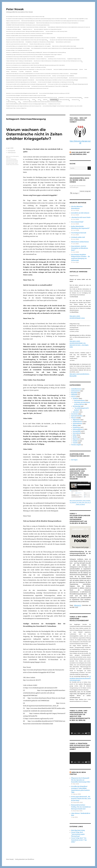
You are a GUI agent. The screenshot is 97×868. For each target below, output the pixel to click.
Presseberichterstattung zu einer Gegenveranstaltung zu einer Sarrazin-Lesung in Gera (24, 106)
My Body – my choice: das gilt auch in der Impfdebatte (63, 76)
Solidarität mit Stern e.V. (28, 29)
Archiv (7, 100)
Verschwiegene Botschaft (79, 233)
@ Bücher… (46, 100)
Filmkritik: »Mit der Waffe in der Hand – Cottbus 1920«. (40, 44)
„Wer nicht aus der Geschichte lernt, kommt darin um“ (17, 44)
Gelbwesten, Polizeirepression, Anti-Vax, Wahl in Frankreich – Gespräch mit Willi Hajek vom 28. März (26, 67)
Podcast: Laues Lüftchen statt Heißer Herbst (15, 42)
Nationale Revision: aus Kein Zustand (63, 42)
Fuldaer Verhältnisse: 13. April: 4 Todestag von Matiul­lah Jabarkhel (19, 61)
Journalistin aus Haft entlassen (80, 213)
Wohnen (81, 69)
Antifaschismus (77, 422)
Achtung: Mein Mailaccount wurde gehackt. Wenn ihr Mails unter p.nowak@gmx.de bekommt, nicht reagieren (28, 46)
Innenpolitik (11, 151)
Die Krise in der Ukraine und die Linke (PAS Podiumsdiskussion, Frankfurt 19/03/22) (23, 63)
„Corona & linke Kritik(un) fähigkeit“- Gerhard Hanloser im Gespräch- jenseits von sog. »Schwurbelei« (26, 95)
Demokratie (36, 72)
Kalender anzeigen (85, 191)
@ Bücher (76, 399)
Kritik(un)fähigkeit (74, 74)
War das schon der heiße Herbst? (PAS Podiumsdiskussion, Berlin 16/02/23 (65, 40)
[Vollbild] (89, 733)
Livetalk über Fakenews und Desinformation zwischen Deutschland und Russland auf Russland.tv (42, 102)
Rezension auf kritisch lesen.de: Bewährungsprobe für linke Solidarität (20, 80)
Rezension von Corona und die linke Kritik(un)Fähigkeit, (17, 78)
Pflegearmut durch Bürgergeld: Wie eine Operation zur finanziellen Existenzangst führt (81, 780)
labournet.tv (78, 605)
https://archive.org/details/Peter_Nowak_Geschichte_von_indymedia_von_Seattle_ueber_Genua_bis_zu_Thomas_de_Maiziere (80, 502)
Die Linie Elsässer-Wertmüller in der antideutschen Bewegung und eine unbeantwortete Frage (25, 17)
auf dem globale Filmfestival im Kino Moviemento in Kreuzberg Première (80, 678)
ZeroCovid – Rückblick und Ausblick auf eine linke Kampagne (66, 69)
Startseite (86, 98)
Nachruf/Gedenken (77, 416)
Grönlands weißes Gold (78, 237)
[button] (75, 193)
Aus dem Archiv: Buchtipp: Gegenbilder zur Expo (78, 19)
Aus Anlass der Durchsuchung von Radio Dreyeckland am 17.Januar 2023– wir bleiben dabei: (24, 57)
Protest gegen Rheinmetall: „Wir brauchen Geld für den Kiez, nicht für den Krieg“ (81, 799)
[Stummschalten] (86, 733)
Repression (76, 439)
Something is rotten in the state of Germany (57, 59)
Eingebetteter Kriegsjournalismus (74, 59)
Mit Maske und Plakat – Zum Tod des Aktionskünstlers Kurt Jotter (19, 50)
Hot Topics (74, 460)
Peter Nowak (15, 9)
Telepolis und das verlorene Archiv (13, 21)
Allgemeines (76, 420)
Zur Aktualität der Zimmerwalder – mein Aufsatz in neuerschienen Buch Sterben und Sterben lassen (26, 27)
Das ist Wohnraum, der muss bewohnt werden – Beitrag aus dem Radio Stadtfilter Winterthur (25, 31)
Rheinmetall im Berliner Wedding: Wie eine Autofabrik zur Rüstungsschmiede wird (81, 807)
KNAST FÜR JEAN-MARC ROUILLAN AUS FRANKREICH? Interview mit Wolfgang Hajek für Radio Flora (26, 104)
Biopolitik (74, 393)
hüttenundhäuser (78, 429)
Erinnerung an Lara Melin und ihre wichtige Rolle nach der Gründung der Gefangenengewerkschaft (26, 84)
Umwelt (75, 443)
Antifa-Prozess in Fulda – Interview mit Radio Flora (16, 108)
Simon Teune (9, 160)
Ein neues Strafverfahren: (49, 57)
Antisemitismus (14, 72)
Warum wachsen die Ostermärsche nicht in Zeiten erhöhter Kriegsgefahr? (34, 134)
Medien (75, 437)
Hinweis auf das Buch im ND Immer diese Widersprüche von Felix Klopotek (21, 82)
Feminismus (76, 427)
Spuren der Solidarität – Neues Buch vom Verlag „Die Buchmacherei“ (48, 29)
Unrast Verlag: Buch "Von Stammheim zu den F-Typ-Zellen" (79, 840)
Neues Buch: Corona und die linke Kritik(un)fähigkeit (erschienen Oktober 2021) (22, 93)
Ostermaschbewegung (11, 159)
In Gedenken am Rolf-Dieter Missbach (14, 29)
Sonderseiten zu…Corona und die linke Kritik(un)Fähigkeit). (70, 98)
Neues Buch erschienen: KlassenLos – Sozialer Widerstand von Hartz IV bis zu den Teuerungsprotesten (27, 40)
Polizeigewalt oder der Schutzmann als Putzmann (67, 38)
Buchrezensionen (79, 400)
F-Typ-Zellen (21, 72)
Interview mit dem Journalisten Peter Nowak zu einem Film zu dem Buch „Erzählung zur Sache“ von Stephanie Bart (29, 33)
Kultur (75, 435)
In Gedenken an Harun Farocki (54, 104)
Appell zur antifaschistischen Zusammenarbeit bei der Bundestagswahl (20, 23)
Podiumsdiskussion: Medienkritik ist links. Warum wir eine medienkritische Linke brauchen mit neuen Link (69, 27)
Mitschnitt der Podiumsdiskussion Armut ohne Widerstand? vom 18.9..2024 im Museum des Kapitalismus (57, 23)
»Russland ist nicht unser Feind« (81, 217)
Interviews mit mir (75, 100)
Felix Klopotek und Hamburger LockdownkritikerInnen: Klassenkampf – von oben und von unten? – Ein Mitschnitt (29, 69)
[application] (80, 729)
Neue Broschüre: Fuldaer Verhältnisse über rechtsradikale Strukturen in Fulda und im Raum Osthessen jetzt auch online (58, 61)
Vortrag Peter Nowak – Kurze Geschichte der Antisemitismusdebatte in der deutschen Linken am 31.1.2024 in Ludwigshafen (31, 38)
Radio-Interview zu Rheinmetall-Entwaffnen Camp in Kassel (64, 46)
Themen (34, 100)
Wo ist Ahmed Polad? (77, 222)
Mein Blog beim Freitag (78, 830)
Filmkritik (74, 395)
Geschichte (74, 414)
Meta (19, 102)
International (12, 153)
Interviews (76, 412)
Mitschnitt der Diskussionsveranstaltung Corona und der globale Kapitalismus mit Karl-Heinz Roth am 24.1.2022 (28, 76)
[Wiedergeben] (72, 733)
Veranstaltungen (54, 100)
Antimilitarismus (76, 389)
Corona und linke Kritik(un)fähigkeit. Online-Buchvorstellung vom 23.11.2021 (54, 93)
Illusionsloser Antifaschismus (80, 242)
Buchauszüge (77, 406)
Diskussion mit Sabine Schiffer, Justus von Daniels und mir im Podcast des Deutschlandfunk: (24, 36)
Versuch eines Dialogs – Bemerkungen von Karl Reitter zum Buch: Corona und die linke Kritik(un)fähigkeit (57, 80)
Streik (86, 69)
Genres (39, 100)
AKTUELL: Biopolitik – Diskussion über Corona (20, 100)
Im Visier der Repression (11, 102)
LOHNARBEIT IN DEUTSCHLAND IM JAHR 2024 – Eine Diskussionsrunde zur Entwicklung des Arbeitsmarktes (28, 25)
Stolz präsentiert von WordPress (25, 859)
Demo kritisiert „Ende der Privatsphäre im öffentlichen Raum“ (80, 248)
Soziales (75, 441)
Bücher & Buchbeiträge (65, 100)
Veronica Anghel (76, 445)
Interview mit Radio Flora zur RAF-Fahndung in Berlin (56, 31)
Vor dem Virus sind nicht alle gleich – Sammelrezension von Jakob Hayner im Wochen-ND (56, 82)
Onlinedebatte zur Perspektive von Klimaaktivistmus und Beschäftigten (40, 42)
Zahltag (8, 72)
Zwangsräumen (28, 72)
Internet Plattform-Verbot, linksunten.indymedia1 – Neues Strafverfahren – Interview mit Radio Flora (26, 59)
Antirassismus (75, 391)
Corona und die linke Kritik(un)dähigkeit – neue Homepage (18, 48)
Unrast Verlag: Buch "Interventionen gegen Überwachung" (78, 834)
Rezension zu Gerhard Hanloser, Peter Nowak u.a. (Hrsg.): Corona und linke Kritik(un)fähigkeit (49, 78)
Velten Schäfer (11, 163)
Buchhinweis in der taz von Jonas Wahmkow (78, 78)
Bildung (75, 425)
